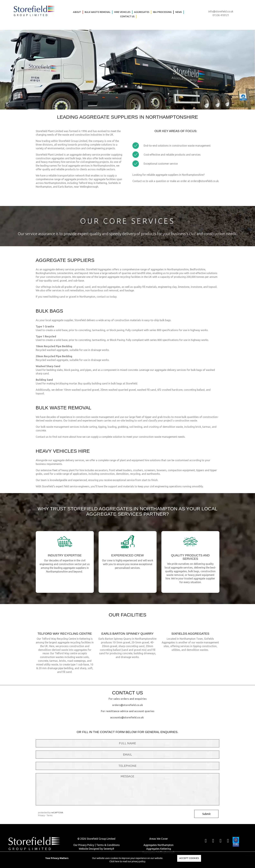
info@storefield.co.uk (221, 11)
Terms (50, 815)
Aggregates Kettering (159, 849)
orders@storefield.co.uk (205, 181)
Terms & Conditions (108, 845)
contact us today (107, 297)
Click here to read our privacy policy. (128, 861)
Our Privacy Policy (84, 845)
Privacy (41, 815)
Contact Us (127, 16)
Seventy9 (109, 849)
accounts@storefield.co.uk (127, 717)
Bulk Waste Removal (98, 12)
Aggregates (142, 12)
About (77, 12)
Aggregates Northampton (159, 845)
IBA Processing (162, 12)
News (179, 12)
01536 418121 (221, 15)
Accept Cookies (189, 858)
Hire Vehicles (122, 12)
